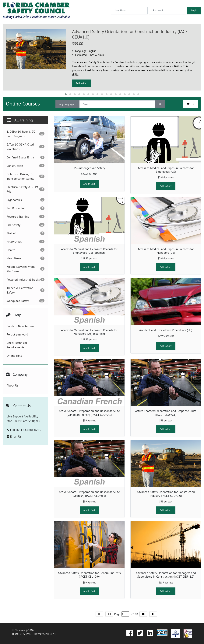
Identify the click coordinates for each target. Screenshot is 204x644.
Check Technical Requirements (17, 345)
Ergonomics (26, 200)
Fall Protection (26, 208)
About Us (12, 385)
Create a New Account (21, 326)
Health (26, 250)
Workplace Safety (26, 301)
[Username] (129, 11)
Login (194, 11)
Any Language (67, 104)
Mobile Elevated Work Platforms (26, 269)
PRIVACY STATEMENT (45, 634)
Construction (26, 166)
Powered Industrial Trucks (26, 279)
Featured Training (26, 217)
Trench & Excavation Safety (26, 290)
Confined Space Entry (26, 157)
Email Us (14, 436)
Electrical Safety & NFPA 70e (26, 189)
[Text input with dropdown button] (117, 104)
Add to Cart (82, 83)
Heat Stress (26, 258)
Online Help (14, 356)
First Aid (26, 233)
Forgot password (17, 334)
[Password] (167, 11)
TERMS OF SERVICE (22, 634)
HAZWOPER (26, 242)
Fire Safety (26, 225)
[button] (66, 94)
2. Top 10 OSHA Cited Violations (26, 147)
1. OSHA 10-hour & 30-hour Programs (26, 134)
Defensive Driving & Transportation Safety (26, 176)
